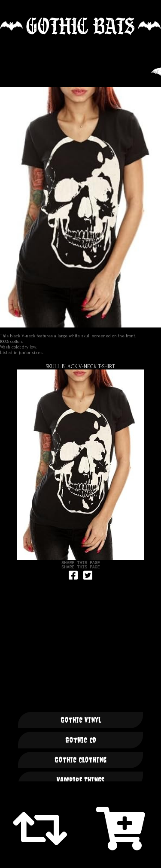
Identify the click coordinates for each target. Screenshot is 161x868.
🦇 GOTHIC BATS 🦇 (80, 26)
